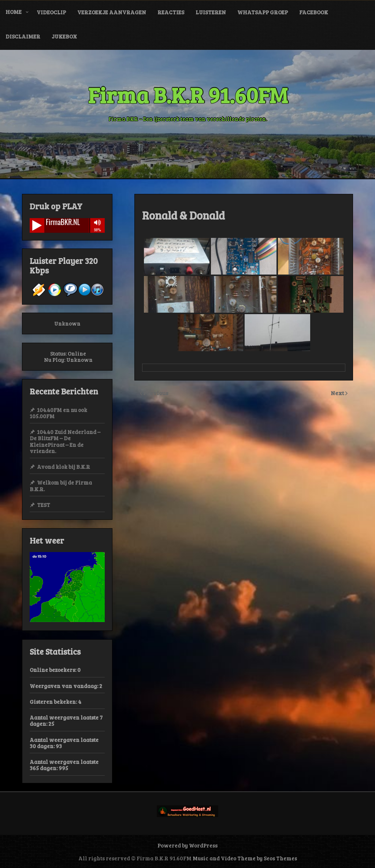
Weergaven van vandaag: (64, 686)
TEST (44, 505)
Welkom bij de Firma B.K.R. (61, 486)
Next (338, 393)
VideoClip (51, 12)
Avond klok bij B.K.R (64, 467)
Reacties (171, 12)
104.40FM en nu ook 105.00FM (58, 413)
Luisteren (211, 12)
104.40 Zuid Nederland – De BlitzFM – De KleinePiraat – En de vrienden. (65, 441)
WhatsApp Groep (263, 12)
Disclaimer (23, 36)
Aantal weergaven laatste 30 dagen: (64, 743)
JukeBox (64, 36)
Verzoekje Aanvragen (112, 12)
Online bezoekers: (53, 670)
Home (14, 12)
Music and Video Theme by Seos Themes (245, 858)
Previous (156, 393)
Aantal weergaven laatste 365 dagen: (64, 765)
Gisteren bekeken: (54, 702)
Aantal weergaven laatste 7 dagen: (66, 720)
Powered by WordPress (187, 845)
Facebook (314, 12)
